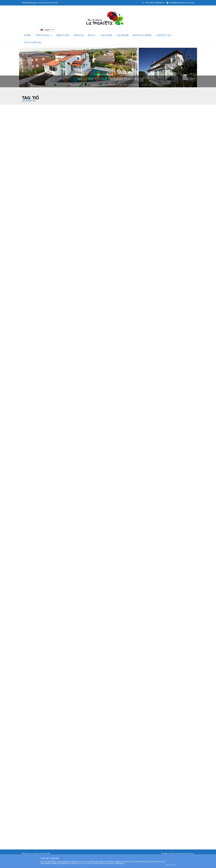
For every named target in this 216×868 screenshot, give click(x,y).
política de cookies (85, 863)
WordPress (190, 854)
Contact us (164, 35)
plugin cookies (171, 865)
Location (106, 35)
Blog (92, 35)
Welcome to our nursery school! (108, 79)
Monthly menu (142, 35)
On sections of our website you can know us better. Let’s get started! (108, 85)
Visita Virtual (33, 42)
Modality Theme (168, 854)
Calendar (123, 35)
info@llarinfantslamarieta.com (182, 3)
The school (44, 35)
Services (79, 35)
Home (28, 35)
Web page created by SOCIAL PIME (36, 854)
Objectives (63, 35)
